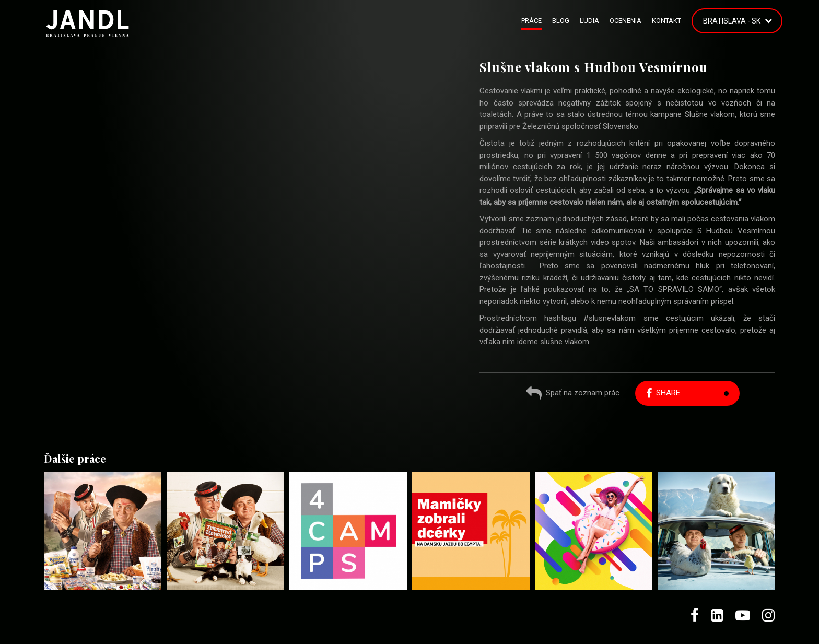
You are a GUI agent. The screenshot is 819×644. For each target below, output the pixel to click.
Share (663, 393)
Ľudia (589, 21)
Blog (561, 21)
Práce (531, 21)
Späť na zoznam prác (573, 394)
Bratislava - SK (732, 21)
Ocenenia (625, 21)
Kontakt (666, 21)
